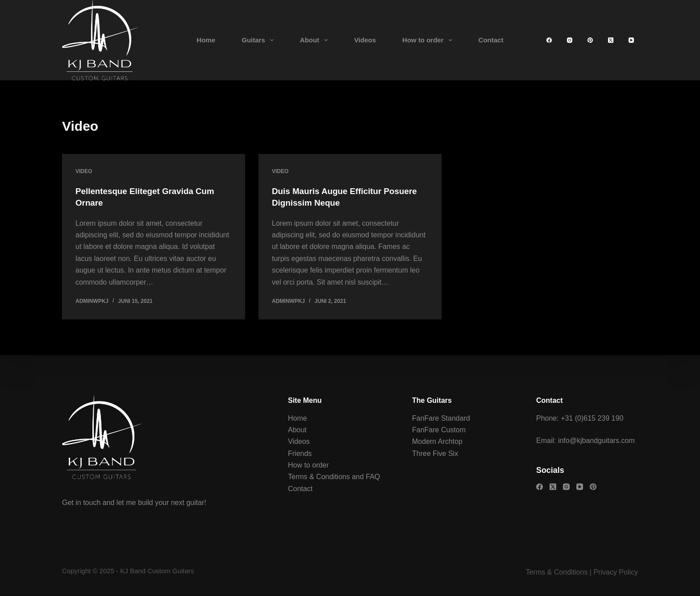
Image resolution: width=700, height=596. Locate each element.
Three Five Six (435, 453)
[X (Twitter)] (611, 40)
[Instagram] (570, 40)
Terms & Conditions (557, 572)
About (316, 40)
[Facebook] (549, 40)
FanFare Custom (439, 429)
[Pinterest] (590, 40)
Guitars (259, 40)
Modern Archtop (437, 441)
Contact (491, 40)
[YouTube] (631, 40)
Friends (300, 453)
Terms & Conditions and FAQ (334, 477)
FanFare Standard (441, 418)
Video (84, 171)
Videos (365, 40)
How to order (429, 40)
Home (206, 40)
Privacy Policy (616, 572)
